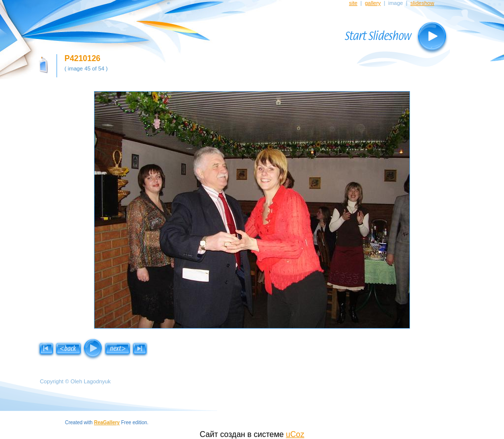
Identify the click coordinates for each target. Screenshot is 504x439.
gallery (373, 3)
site (353, 3)
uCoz (295, 434)
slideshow (422, 3)
